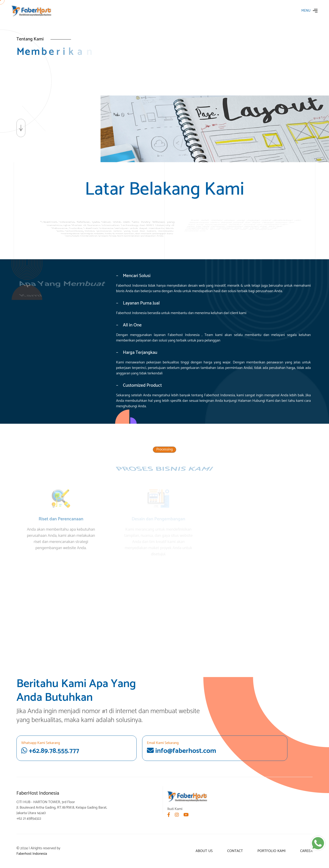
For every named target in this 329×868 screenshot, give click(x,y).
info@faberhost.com (182, 751)
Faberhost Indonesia (32, 854)
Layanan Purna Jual (141, 303)
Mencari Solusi (137, 276)
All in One (132, 325)
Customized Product (142, 385)
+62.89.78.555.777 (77, 748)
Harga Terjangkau (140, 352)
